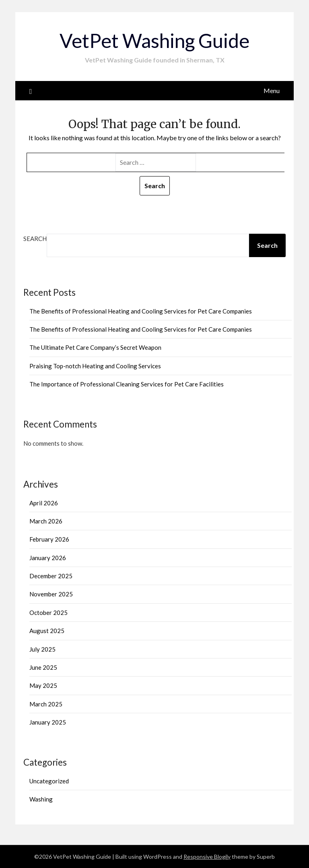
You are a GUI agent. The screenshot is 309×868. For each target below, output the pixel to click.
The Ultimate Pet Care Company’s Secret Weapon (95, 347)
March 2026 (46, 521)
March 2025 (46, 704)
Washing (41, 799)
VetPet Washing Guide (154, 40)
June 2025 (43, 667)
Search (35, 239)
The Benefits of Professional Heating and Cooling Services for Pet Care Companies (141, 311)
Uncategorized (49, 781)
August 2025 (47, 631)
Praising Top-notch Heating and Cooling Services (95, 366)
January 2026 (48, 558)
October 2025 (48, 613)
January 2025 (48, 722)
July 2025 (42, 649)
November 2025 (51, 594)
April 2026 (44, 503)
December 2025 (51, 576)
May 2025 (43, 685)
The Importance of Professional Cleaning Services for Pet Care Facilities (127, 384)
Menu (272, 90)
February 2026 (49, 539)
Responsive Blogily (207, 857)
